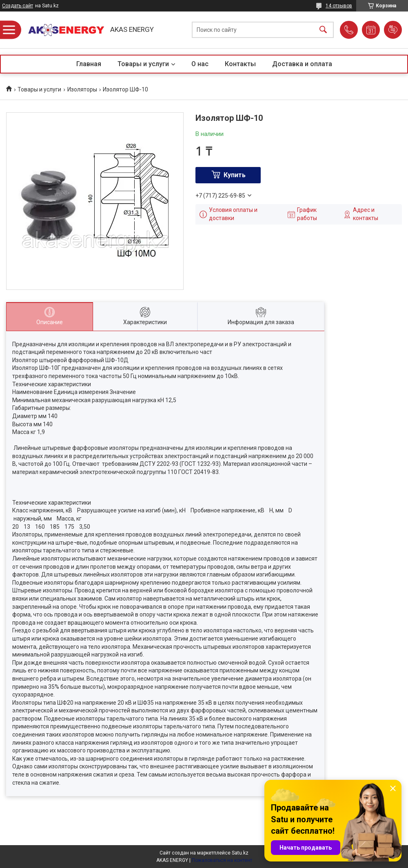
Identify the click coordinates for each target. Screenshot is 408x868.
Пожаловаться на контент (222, 860)
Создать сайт (18, 6)
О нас (200, 64)
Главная (89, 64)
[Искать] (323, 30)
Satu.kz (240, 853)
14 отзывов (339, 6)
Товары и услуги (143, 64)
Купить (235, 175)
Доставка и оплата (302, 64)
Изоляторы (82, 89)
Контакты (240, 64)
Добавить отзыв (393, 30)
